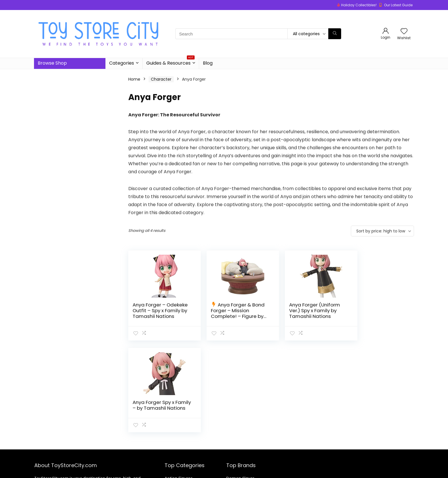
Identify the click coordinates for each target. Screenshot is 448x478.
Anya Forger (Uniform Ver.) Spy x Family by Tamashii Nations (304, 310)
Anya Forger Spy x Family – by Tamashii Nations (376, 310)
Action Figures (179, 444)
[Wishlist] (404, 32)
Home (134, 79)
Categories (122, 63)
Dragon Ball (237, 452)
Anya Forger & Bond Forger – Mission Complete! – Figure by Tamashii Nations (232, 313)
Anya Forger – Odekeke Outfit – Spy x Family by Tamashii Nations (159, 313)
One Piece (237, 468)
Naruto (233, 460)
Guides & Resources (170, 62)
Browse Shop (52, 63)
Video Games (178, 468)
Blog (208, 63)
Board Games (178, 452)
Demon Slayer (240, 444)
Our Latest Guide (398, 5)
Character (161, 79)
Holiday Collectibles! (359, 5)
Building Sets (177, 460)
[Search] (335, 34)
